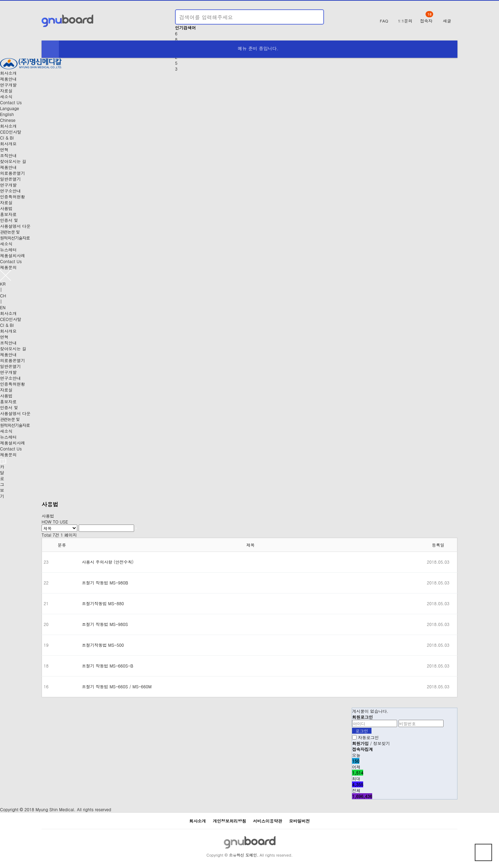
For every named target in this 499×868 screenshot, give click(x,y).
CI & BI (7, 138)
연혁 (4, 149)
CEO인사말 (11, 132)
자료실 (6, 91)
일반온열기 (10, 179)
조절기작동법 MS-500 (103, 645)
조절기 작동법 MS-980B (105, 583)
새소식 (6, 96)
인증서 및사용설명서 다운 (15, 223)
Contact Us (11, 102)
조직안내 (8, 155)
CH (3, 296)
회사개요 (8, 144)
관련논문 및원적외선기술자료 (15, 235)
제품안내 (8, 79)
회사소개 (8, 73)
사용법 (6, 208)
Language (10, 108)
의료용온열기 (12, 173)
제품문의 (8, 267)
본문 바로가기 (0, 0)
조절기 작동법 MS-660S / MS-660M (117, 686)
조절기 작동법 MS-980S (105, 624)
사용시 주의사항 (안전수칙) (108, 562)
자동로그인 (368, 737)
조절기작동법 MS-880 (103, 603)
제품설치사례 (12, 255)
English (7, 114)
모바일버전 (299, 821)
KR (3, 284)
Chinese (8, 120)
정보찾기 (382, 743)
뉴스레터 (8, 249)
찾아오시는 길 (13, 161)
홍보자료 (8, 214)
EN (3, 307)
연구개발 (8, 85)
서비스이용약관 (268, 821)
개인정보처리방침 (229, 821)
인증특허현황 (12, 196)
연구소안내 (10, 191)
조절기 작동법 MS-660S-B (107, 666)
